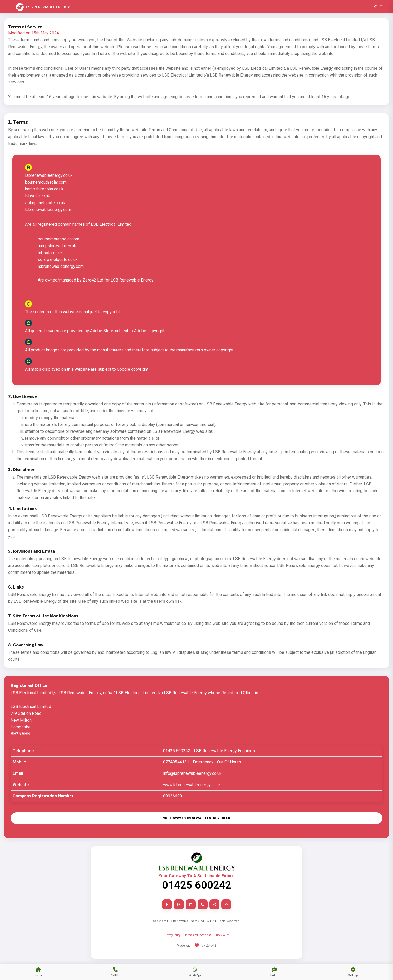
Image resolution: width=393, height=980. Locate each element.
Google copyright (133, 369)
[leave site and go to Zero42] (196, 949)
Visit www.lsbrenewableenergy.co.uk (197, 818)
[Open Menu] (381, 7)
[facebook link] (167, 904)
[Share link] (214, 904)
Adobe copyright (149, 331)
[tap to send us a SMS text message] (274, 972)
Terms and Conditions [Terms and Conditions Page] (198, 935)
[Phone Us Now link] (203, 904)
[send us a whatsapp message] (195, 972)
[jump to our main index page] (38, 972)
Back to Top (223, 935)
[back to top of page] (226, 904)
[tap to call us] (115, 972)
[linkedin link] (191, 904)
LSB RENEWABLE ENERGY (42, 7)
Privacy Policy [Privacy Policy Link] (172, 935)
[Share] (375, 7)
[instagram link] (179, 904)
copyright (225, 350)
